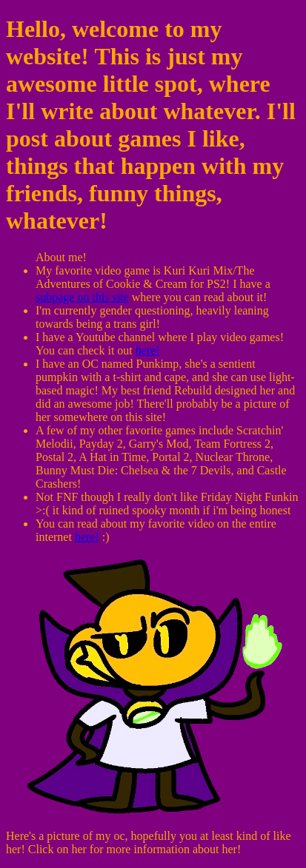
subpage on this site (82, 297)
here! (148, 350)
